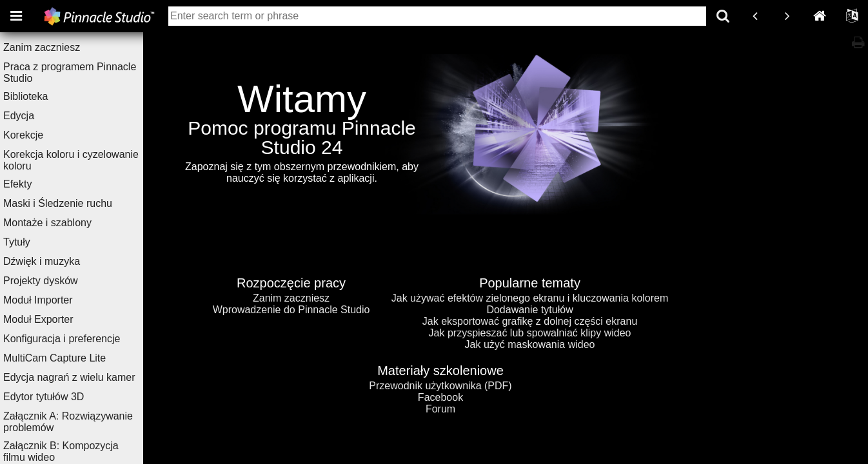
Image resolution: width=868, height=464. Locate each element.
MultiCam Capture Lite (73, 358)
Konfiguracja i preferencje (80, 339)
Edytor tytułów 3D (62, 397)
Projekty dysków (59, 281)
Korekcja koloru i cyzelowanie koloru (89, 160)
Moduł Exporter (56, 319)
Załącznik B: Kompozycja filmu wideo (79, 451)
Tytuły (35, 242)
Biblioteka (44, 96)
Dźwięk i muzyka (60, 261)
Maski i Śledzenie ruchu (76, 203)
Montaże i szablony (65, 223)
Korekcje (41, 135)
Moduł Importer (56, 300)
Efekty (35, 184)
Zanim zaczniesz (60, 47)
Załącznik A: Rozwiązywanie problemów (86, 422)
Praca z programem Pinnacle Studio (88, 72)
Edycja (37, 116)
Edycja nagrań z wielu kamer (87, 377)
